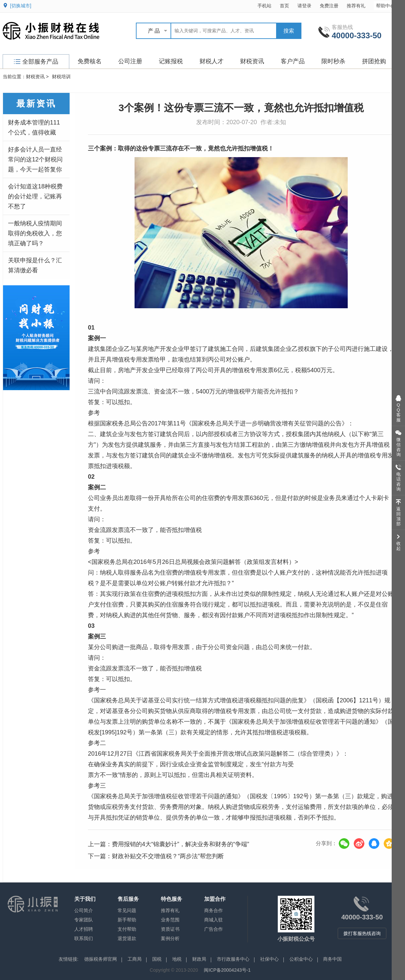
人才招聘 (84, 929)
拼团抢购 (374, 61)
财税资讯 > (37, 77)
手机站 (264, 6)
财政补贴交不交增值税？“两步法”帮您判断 (168, 856)
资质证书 (170, 929)
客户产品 (293, 61)
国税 (157, 959)
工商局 (135, 959)
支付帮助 (127, 929)
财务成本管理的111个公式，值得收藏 (34, 127)
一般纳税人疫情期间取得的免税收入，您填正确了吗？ (35, 233)
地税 (177, 959)
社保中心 (269, 959)
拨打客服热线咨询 (362, 933)
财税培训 (61, 77)
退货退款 (127, 938)
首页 (284, 6)
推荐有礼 (356, 6)
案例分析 (170, 938)
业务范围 (170, 920)
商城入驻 (213, 920)
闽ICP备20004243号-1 (227, 970)
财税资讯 (252, 61)
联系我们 (84, 938)
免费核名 (90, 61)
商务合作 (213, 910)
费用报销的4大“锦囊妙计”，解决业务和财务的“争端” (181, 844)
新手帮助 (127, 920)
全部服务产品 (36, 62)
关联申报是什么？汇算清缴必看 (35, 265)
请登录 (304, 6)
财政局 (199, 959)
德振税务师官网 (101, 959)
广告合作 (213, 929)
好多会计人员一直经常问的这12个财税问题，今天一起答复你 (35, 159)
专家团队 (84, 920)
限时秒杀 (333, 61)
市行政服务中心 (233, 959)
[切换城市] (21, 6)
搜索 (289, 31)
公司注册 (130, 61)
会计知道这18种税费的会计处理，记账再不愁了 (35, 196)
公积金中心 (301, 959)
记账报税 (171, 61)
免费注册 (329, 6)
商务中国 (332, 959)
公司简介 (84, 910)
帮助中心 (389, 5)
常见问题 (127, 910)
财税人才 (211, 61)
